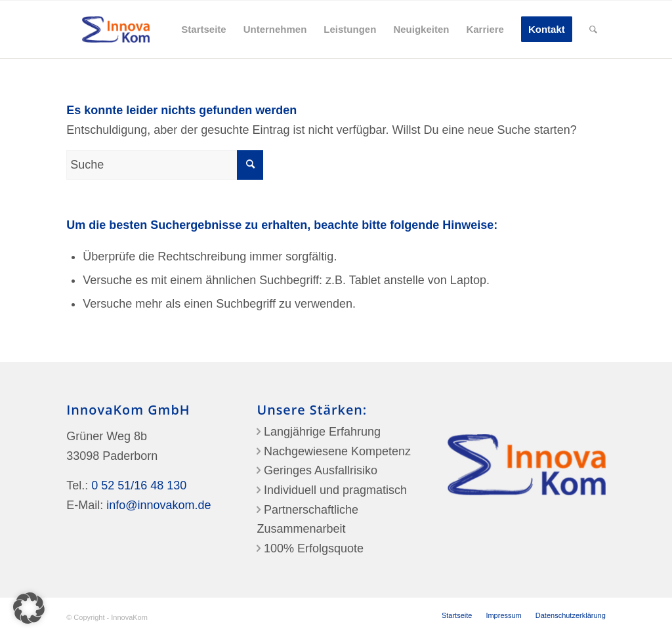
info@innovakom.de (158, 505)
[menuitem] (203, 30)
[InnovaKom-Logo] (116, 30)
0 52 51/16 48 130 (139, 485)
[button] (29, 608)
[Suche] (593, 30)
